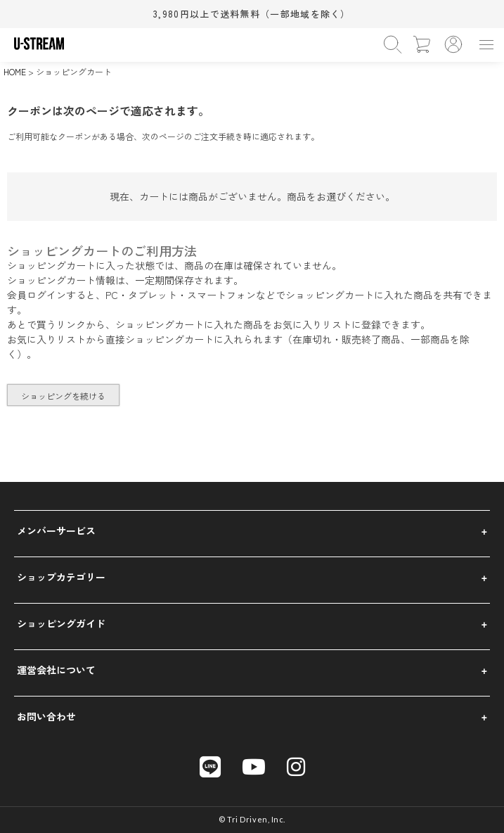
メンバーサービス (56, 530)
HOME (15, 71)
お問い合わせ (46, 716)
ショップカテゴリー (61, 577)
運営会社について (56, 670)
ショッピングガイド (61, 623)
